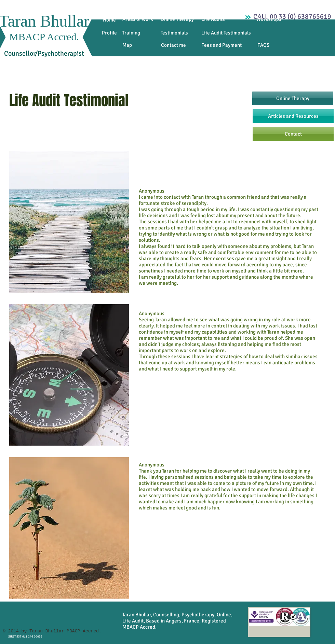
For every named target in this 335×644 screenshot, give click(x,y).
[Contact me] (173, 45)
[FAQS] (263, 45)
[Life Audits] (213, 19)
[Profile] (109, 33)
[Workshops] (269, 19)
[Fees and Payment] (222, 45)
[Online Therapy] (177, 19)
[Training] (131, 33)
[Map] (127, 45)
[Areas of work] (138, 19)
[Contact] (293, 134)
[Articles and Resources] (293, 116)
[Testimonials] (174, 33)
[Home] (109, 20)
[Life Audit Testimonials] (226, 33)
